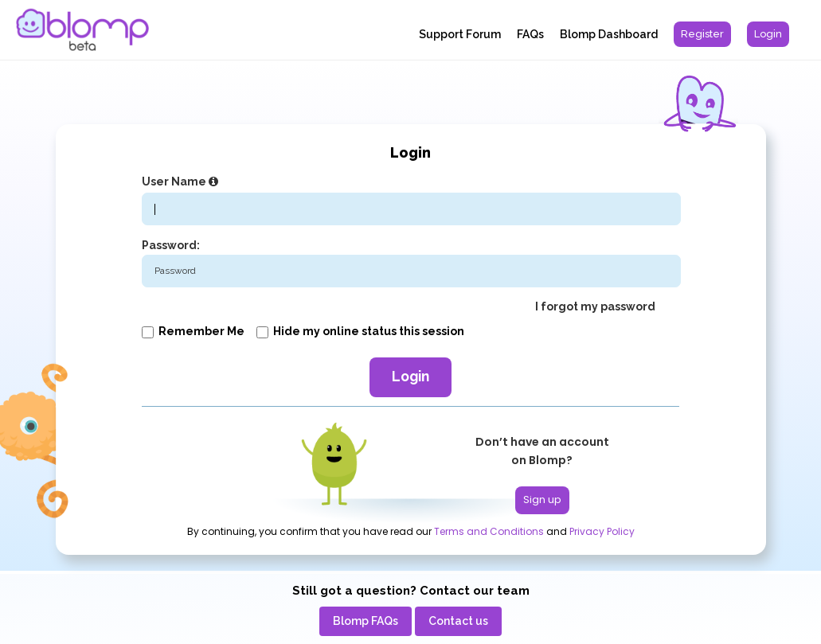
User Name (182, 181)
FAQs (530, 34)
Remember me (193, 331)
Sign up (542, 500)
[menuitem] (702, 34)
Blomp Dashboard (609, 34)
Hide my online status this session (360, 331)
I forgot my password (595, 306)
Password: (171, 245)
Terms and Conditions (489, 532)
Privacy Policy (602, 532)
